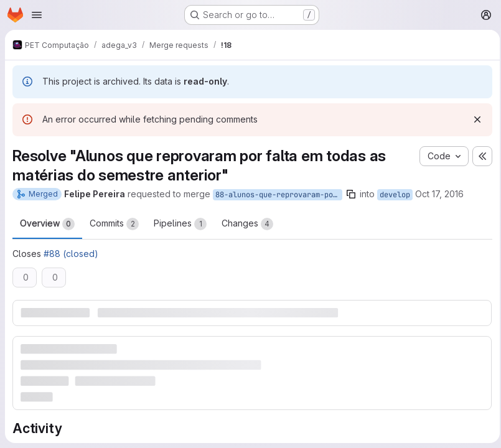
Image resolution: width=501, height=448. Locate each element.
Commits (114, 226)
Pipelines (180, 226)
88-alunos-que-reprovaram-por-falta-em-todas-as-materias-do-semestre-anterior (279, 195)
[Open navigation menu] (37, 15)
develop (395, 195)
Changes (247, 226)
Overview (47, 226)
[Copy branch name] (351, 194)
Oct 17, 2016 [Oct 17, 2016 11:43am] (439, 194)
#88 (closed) (71, 256)
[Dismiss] (474, 119)
